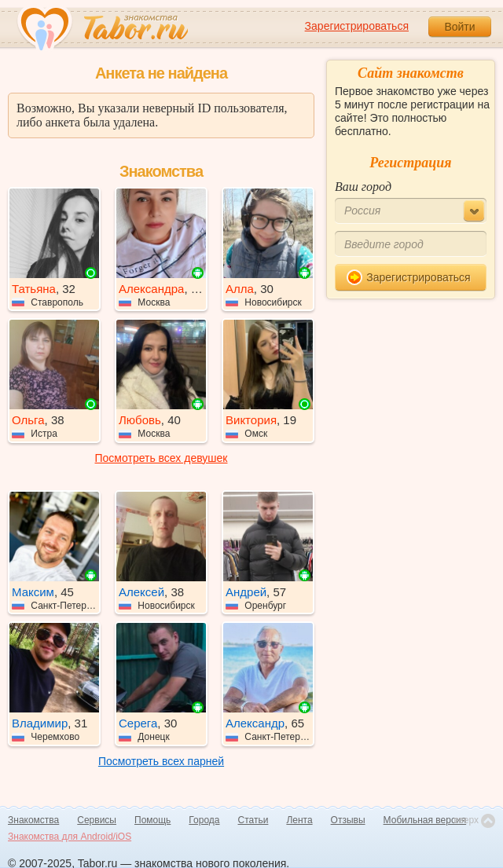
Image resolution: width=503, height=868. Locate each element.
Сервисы (97, 820)
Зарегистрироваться (357, 26)
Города (204, 820)
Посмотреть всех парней (161, 761)
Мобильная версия (425, 820)
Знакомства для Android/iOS (70, 837)
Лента (299, 820)
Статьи (253, 820)
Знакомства (33, 820)
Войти (459, 27)
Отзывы (348, 820)
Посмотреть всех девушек (162, 458)
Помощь (152, 820)
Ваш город (363, 187)
